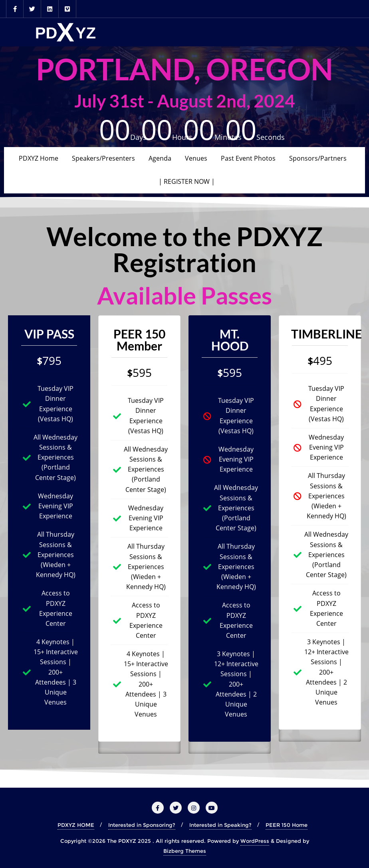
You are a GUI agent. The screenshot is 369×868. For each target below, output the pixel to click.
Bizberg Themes (185, 851)
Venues (196, 158)
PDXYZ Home (39, 158)
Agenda (160, 158)
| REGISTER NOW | (187, 181)
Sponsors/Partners (318, 158)
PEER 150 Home (287, 825)
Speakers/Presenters (103, 158)
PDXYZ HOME (76, 825)
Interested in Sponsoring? (142, 825)
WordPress (255, 841)
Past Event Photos (248, 158)
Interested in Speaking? (220, 825)
